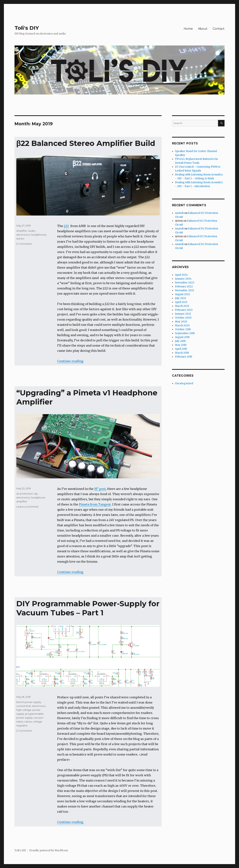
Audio (32, 231)
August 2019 (182, 337)
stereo (20, 239)
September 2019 (185, 333)
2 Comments (24, 244)
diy (36, 494)
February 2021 (184, 310)
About (203, 29)
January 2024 (183, 279)
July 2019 (180, 341)
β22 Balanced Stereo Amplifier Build (86, 143)
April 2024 (181, 275)
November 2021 (184, 290)
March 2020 (182, 325)
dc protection (25, 494)
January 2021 (183, 314)
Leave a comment (27, 507)
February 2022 (184, 287)
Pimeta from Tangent (95, 504)
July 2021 (180, 298)
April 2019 (181, 349)
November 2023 (185, 283)
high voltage (24, 710)
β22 (66, 226)
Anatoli (179, 213)
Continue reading (70, 361)
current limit (24, 706)
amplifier (22, 231)
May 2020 (181, 322)
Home (188, 29)
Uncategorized (184, 383)
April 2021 (181, 302)
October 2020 (183, 318)
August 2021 (182, 294)
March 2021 (182, 306)
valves (28, 722)
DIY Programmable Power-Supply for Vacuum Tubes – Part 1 (88, 608)
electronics (23, 235)
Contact (219, 29)
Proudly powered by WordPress (49, 850)
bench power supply (29, 702)
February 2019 (184, 357)
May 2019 (181, 345)
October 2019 (183, 329)
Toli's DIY (27, 28)
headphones (39, 235)
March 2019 (182, 353)
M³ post (100, 489)
